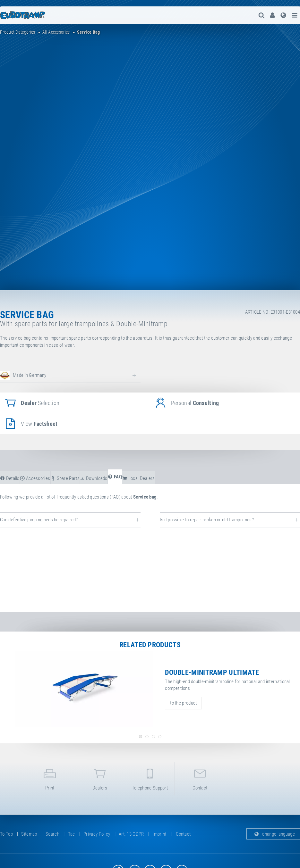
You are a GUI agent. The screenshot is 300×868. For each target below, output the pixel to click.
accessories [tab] (35, 478)
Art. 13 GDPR (131, 834)
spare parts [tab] (65, 478)
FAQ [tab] (115, 477)
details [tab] (10, 478)
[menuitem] (272, 15)
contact (200, 778)
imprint (159, 834)
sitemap (29, 834)
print (50, 778)
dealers (100, 778)
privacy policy (97, 834)
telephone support (150, 778)
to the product (183, 703)
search (52, 834)
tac (72, 834)
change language (273, 834)
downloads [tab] (94, 478)
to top (6, 834)
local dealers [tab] (139, 478)
